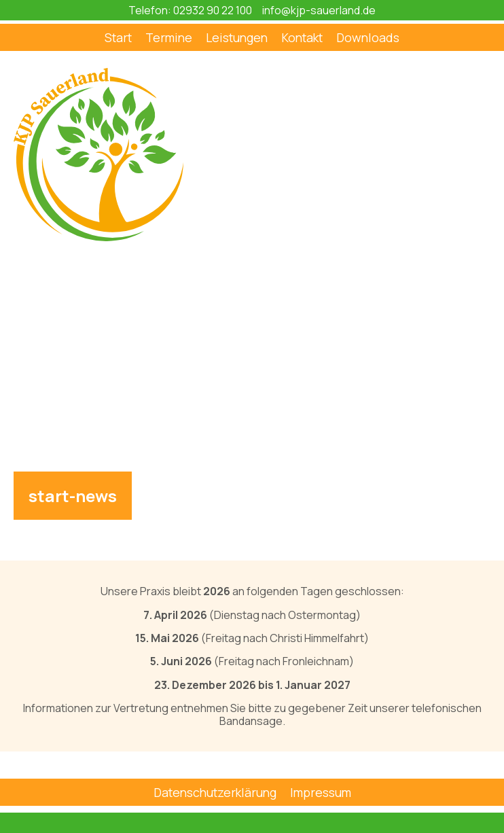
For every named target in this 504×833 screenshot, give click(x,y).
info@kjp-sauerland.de (319, 10)
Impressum (321, 792)
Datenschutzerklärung (215, 792)
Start (118, 37)
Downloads (368, 37)
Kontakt (302, 37)
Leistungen (237, 37)
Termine (169, 37)
